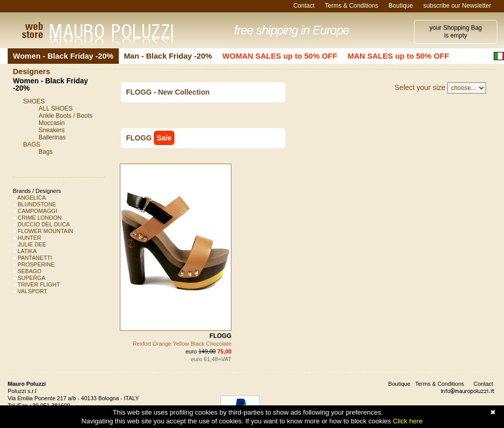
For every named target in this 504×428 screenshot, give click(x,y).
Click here (408, 421)
